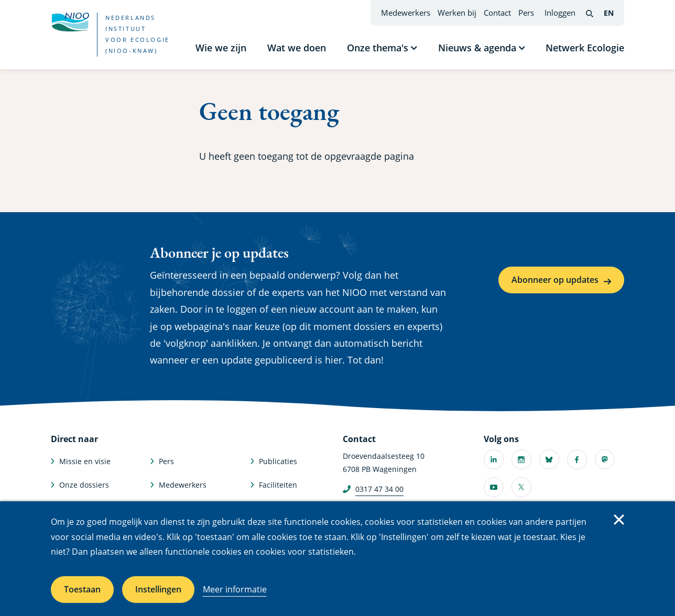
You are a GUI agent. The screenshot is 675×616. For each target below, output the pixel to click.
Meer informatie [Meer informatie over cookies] (235, 589)
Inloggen (560, 13)
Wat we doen (297, 48)
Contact (497, 13)
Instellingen (158, 589)
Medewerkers (406, 13)
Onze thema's (378, 48)
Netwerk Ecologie (585, 48)
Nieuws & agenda (477, 48)
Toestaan (82, 589)
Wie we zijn (221, 48)
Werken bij (457, 13)
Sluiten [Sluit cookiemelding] (619, 520)
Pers (526, 13)
